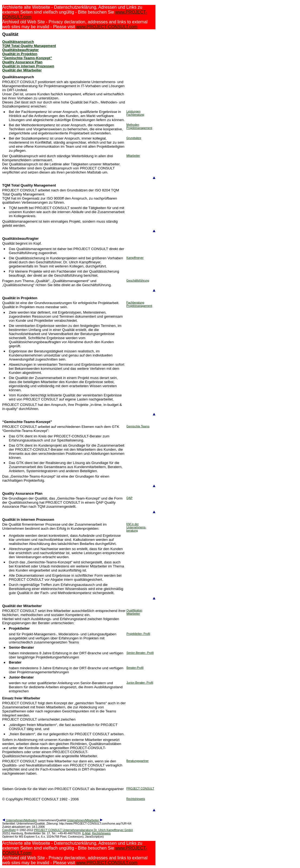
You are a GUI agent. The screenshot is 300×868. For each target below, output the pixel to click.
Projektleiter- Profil (138, 634)
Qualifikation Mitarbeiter (134, 612)
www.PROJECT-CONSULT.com (107, 27)
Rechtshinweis (136, 799)
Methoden (133, 125)
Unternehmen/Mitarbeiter (85, 820)
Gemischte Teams (138, 426)
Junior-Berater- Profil (140, 683)
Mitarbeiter (133, 156)
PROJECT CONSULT (140, 788)
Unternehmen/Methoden (20, 820)
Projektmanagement (139, 128)
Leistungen (133, 111)
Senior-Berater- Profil (140, 653)
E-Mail (86, 833)
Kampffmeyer (135, 258)
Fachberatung (135, 115)
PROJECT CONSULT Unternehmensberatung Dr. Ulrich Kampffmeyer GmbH (83, 830)
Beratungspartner (138, 761)
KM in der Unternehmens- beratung (136, 527)
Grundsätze (134, 138)
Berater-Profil (135, 668)
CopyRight (9, 830)
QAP (130, 498)
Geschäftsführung (138, 280)
